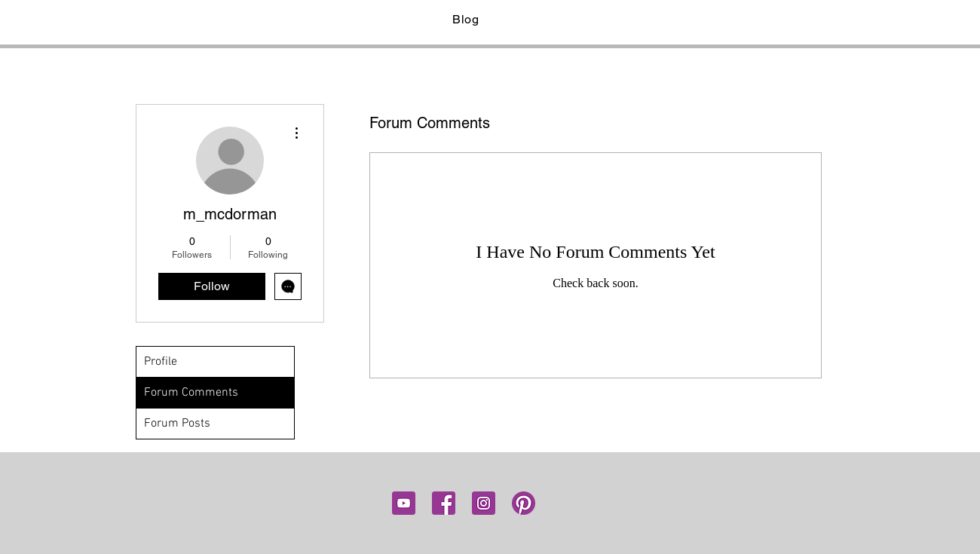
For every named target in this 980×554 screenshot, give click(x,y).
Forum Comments (191, 393)
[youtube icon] (404, 503)
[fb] (444, 503)
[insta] (484, 503)
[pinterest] (524, 503)
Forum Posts (177, 424)
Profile (161, 362)
